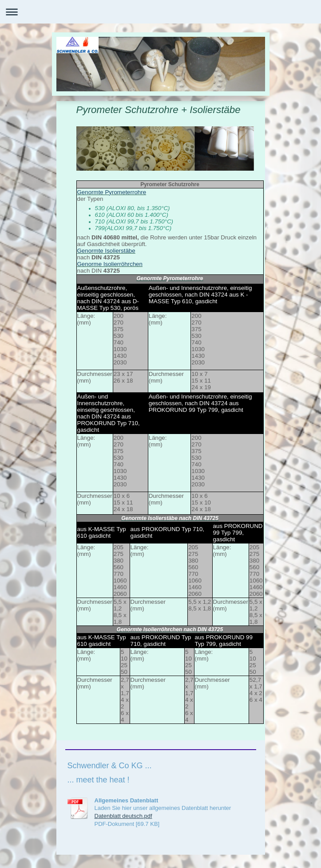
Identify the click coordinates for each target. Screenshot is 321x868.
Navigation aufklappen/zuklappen (160, 12)
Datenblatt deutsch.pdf (123, 816)
